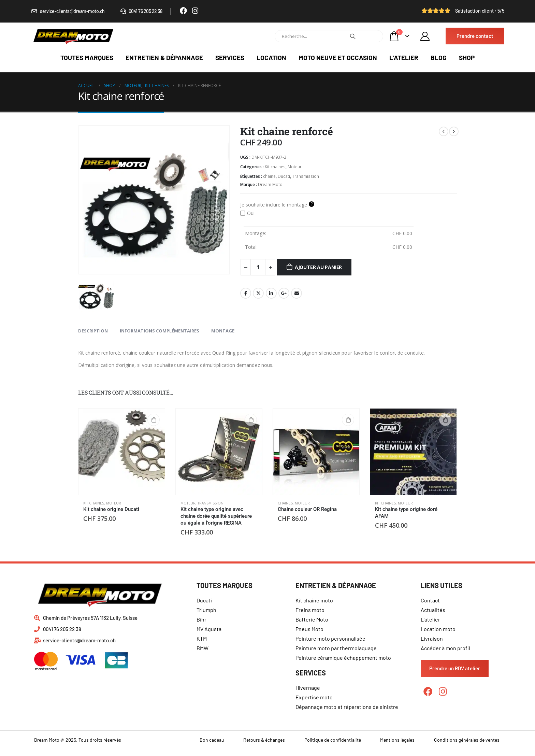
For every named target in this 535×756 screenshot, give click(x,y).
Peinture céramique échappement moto (343, 658)
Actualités (433, 610)
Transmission (306, 176)
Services (230, 58)
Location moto (438, 629)
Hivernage (308, 688)
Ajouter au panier (318, 267)
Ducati (284, 176)
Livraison (432, 638)
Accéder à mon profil (445, 648)
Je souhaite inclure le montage (277, 204)
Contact (430, 600)
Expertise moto (314, 697)
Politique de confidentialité (333, 740)
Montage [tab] (223, 331)
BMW (203, 648)
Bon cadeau (212, 740)
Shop (467, 58)
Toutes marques (87, 58)
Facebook (246, 293)
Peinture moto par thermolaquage (336, 648)
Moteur (295, 167)
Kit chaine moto (314, 600)
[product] (122, 452)
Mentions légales (397, 740)
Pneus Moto (309, 629)
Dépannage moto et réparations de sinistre (347, 707)
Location (271, 58)
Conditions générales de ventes (467, 740)
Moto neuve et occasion (338, 58)
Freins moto (310, 610)
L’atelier (404, 58)
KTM (202, 638)
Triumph (206, 610)
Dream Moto (270, 184)
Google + (284, 293)
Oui (247, 213)
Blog (439, 58)
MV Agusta (209, 629)
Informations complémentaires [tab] (160, 331)
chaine (269, 176)
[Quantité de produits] (258, 267)
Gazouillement (258, 293)
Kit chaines (275, 167)
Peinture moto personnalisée (330, 638)
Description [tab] (93, 331)
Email (297, 293)
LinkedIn (271, 293)
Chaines (285, 503)
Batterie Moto (312, 619)
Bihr (201, 619)
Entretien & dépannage (164, 58)
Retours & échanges (264, 740)
